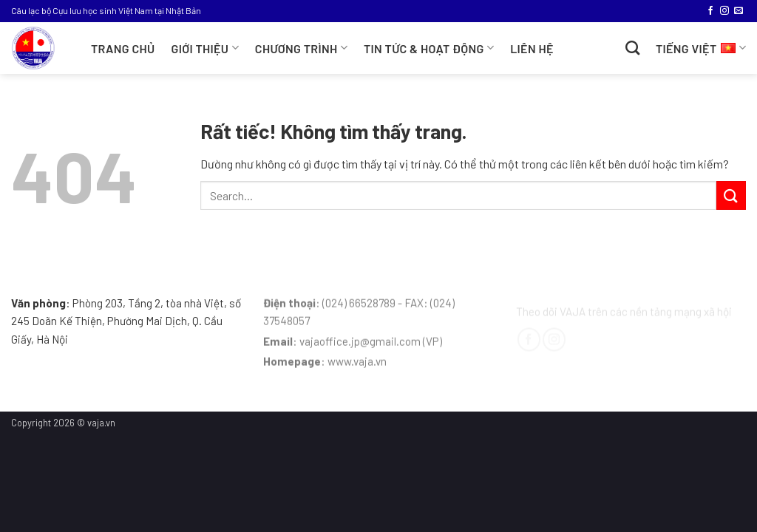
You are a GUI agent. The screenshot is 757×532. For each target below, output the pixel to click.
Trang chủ (123, 48)
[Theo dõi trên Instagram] (724, 11)
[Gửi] (731, 195)
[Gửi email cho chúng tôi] (739, 11)
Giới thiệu (205, 48)
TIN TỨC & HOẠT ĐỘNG (429, 48)
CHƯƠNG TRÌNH (301, 48)
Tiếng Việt (701, 46)
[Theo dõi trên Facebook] (710, 11)
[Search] (632, 48)
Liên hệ (532, 48)
